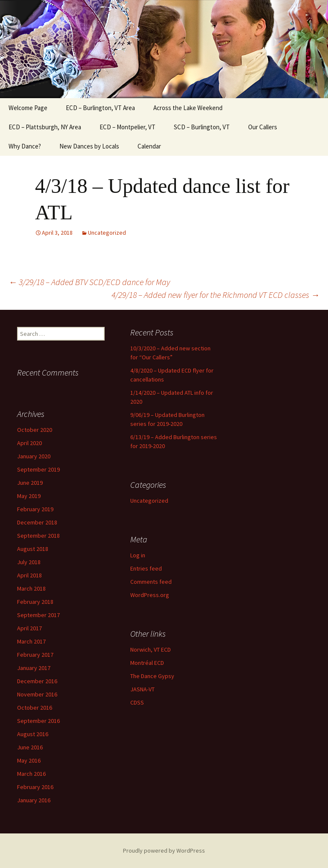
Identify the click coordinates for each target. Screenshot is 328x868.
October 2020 (35, 430)
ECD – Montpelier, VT (127, 127)
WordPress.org (150, 595)
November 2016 (37, 694)
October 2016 (35, 708)
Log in (138, 555)
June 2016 (30, 747)
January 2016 (34, 800)
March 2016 (31, 774)
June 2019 (30, 483)
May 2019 (29, 496)
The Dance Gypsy (152, 676)
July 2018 (29, 562)
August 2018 (33, 549)
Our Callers (263, 127)
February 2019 (35, 509)
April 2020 (29, 443)
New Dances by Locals (89, 146)
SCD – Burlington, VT (202, 127)
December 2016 (37, 681)
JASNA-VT (142, 689)
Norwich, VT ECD (151, 650)
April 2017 (29, 628)
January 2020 (34, 456)
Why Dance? (25, 146)
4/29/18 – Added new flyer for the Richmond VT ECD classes (215, 295)
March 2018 (31, 588)
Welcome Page (28, 108)
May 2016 (29, 760)
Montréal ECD (147, 663)
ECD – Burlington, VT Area (100, 108)
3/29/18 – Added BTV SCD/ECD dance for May (89, 282)
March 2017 (31, 641)
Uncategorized (107, 233)
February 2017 (35, 655)
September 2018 (38, 536)
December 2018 (37, 522)
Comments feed (151, 582)
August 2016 (33, 734)
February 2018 (35, 602)
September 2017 (38, 615)
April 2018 (29, 575)
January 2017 (34, 668)
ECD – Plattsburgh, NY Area (45, 127)
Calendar (149, 146)
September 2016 (38, 721)
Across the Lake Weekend (188, 108)
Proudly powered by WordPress (164, 851)
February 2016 (35, 787)
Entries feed (146, 568)
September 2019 (38, 469)
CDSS (137, 702)
